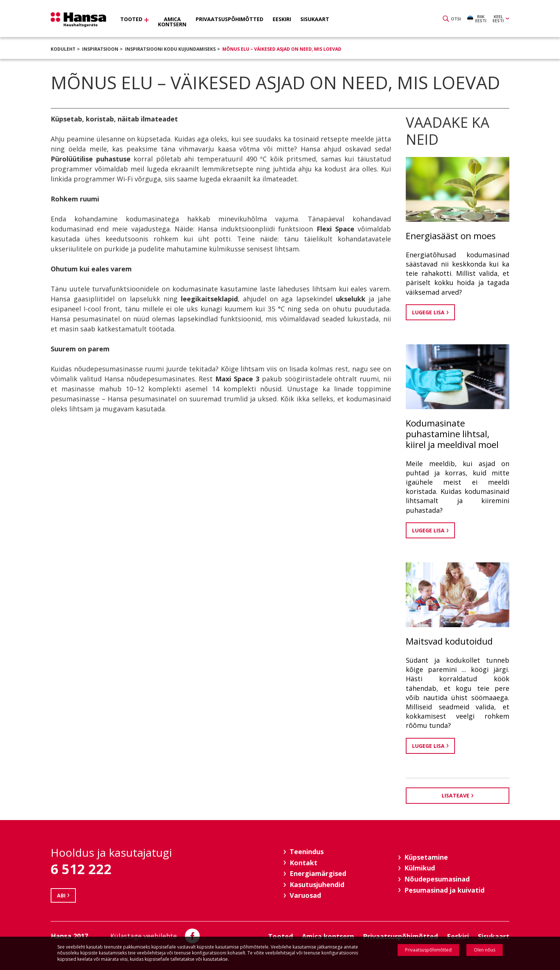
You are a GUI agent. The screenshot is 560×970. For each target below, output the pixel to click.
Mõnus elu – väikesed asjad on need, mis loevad (282, 49)
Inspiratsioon (100, 49)
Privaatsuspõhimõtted (428, 950)
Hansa (78, 20)
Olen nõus (485, 950)
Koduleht (63, 49)
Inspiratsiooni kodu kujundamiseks (170, 49)
